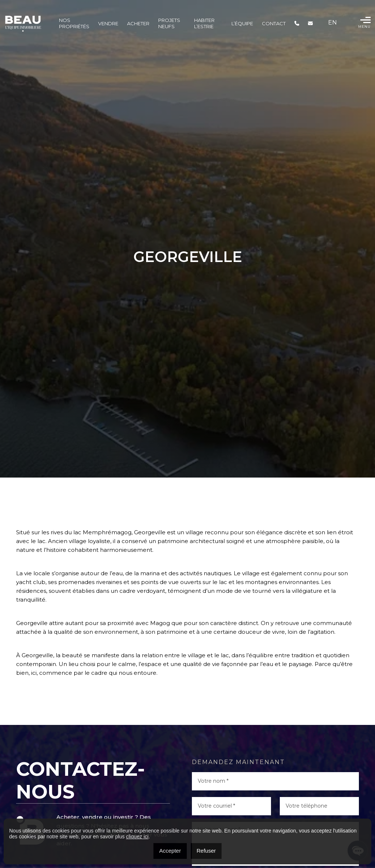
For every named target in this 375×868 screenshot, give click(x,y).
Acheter (138, 23)
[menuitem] (333, 23)
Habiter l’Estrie (204, 23)
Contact (274, 23)
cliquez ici (137, 837)
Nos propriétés (74, 23)
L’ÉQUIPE (242, 23)
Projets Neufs (169, 23)
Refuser (206, 851)
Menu (364, 22)
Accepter (170, 851)
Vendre (108, 23)
